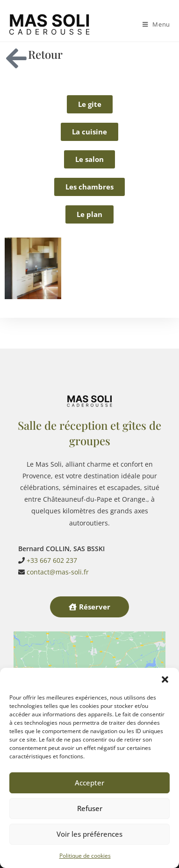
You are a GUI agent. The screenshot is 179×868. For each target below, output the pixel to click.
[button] (165, 679)
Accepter (89, 783)
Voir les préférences (89, 834)
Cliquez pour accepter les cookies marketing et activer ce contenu (90, 656)
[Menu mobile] (156, 24)
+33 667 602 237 (52, 529)
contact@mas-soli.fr (58, 542)
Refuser (90, 808)
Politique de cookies (85, 856)
